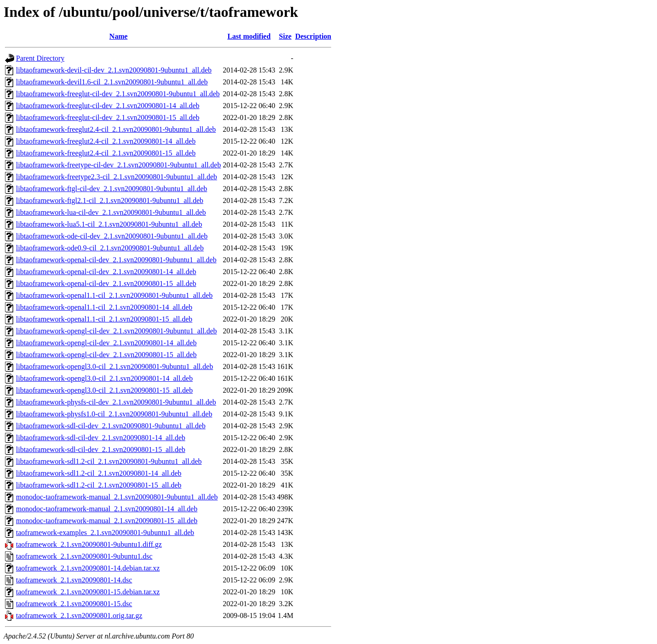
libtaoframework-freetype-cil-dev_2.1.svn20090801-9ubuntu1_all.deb (118, 165)
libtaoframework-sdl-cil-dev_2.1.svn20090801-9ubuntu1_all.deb (111, 426)
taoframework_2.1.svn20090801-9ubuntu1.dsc (84, 556)
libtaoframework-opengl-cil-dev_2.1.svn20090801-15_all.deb (106, 355)
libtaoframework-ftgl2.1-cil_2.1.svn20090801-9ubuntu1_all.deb (110, 200)
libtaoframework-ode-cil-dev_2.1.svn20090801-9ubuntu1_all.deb (112, 236)
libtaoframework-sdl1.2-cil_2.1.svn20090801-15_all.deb (99, 485)
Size (285, 36)
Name (119, 36)
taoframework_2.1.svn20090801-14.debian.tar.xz (88, 568)
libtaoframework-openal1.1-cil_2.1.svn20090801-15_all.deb (104, 319)
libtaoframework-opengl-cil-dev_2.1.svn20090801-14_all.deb (106, 343)
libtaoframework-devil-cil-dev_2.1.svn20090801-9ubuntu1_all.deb (114, 70)
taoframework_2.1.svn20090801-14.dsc (74, 580)
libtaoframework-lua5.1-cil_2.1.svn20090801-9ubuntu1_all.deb (109, 224)
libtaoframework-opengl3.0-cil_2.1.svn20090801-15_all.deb (104, 390)
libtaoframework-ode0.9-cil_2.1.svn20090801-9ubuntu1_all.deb (110, 248)
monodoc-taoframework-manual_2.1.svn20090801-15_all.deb (107, 521)
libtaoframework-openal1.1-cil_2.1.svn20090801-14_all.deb (104, 307)
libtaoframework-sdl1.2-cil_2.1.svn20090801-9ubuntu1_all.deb (109, 461)
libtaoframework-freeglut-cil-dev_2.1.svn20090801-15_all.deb (108, 117)
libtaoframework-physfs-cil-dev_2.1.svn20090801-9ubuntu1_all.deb (116, 402)
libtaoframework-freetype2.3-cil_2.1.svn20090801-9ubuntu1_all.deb (117, 177)
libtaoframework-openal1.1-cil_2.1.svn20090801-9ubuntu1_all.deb (114, 295)
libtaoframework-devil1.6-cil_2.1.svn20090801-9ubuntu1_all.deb (112, 82)
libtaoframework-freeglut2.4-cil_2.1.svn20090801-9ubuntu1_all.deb (116, 129)
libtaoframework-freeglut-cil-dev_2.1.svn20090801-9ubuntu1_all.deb (118, 94)
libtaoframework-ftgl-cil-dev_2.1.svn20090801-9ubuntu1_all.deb (112, 189)
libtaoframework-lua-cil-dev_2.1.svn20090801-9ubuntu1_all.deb (111, 212)
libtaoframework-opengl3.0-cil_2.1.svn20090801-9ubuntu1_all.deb (115, 366)
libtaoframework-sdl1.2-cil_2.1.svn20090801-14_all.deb (99, 473)
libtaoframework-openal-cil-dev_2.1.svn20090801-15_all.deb (106, 283)
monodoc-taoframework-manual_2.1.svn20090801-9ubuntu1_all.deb (117, 497)
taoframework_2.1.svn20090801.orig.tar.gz (79, 615)
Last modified (249, 36)
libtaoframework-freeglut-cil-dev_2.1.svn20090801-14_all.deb (108, 106)
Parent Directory (40, 58)
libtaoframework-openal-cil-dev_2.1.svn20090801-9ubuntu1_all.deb (116, 260)
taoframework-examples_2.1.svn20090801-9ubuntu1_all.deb (105, 532)
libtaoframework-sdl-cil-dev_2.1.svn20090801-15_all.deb (101, 449)
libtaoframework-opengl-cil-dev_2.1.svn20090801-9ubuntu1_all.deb (116, 331)
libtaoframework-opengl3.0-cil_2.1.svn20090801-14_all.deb (104, 378)
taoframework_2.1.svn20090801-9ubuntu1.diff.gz (89, 544)
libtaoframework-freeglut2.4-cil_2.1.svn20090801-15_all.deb (106, 153)
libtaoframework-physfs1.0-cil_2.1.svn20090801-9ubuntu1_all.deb (114, 414)
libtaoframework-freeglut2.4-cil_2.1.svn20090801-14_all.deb (106, 141)
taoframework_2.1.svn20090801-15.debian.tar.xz (88, 592)
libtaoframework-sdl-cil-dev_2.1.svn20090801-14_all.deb (101, 438)
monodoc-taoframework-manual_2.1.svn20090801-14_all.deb (107, 509)
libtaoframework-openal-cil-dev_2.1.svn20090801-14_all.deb (106, 272)
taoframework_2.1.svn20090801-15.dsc (74, 604)
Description (313, 36)
